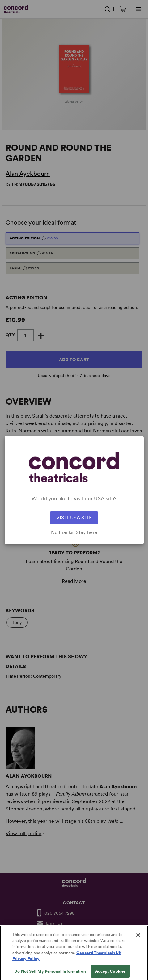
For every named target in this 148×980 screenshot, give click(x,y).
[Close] (138, 943)
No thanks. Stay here (74, 532)
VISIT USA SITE (74, 517)
